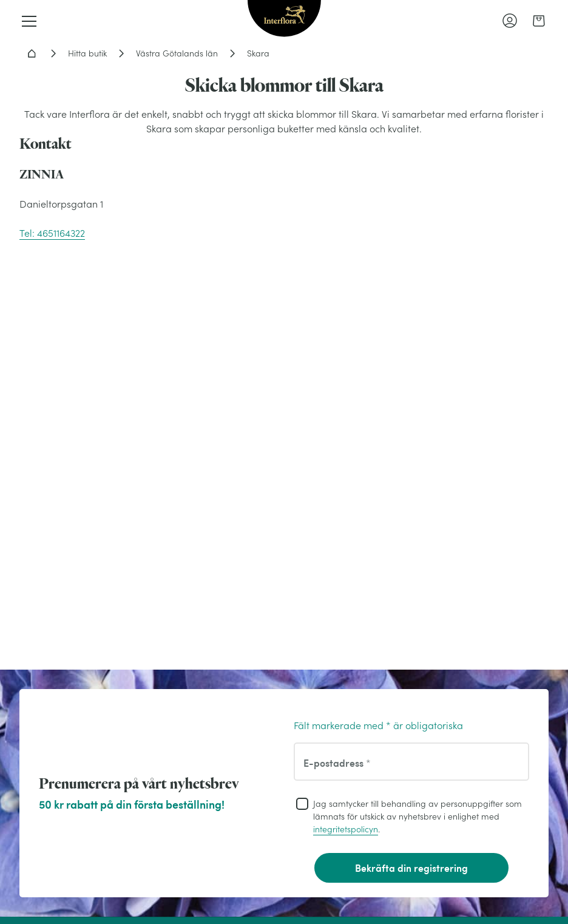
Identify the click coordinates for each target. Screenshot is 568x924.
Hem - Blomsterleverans (32, 53)
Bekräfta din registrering (411, 868)
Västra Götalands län (177, 53)
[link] (539, 21)
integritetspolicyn (346, 829)
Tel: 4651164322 (52, 233)
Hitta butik (87, 53)
